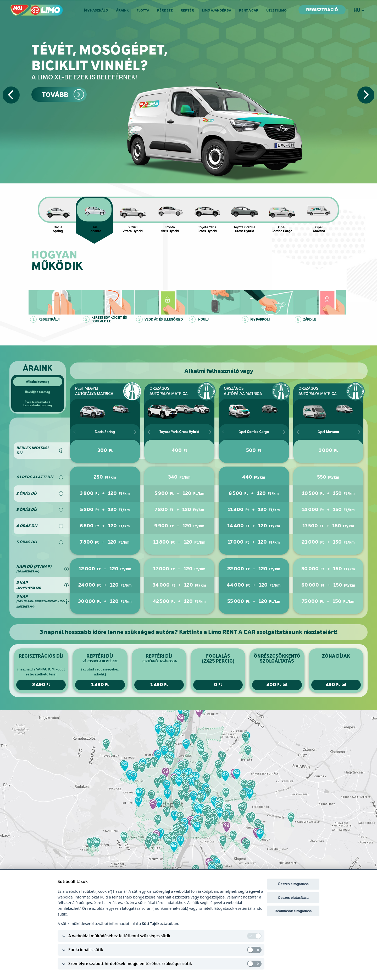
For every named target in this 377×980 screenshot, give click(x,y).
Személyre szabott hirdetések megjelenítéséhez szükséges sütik (130, 963)
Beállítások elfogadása (293, 911)
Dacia (58, 215)
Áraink (122, 10)
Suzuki (133, 215)
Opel (282, 215)
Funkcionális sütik (86, 950)
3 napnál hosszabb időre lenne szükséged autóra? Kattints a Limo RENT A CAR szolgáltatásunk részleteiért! (189, 632)
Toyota (170, 215)
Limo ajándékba (217, 10)
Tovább (55, 95)
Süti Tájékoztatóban (160, 924)
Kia (95, 215)
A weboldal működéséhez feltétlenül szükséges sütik (119, 936)
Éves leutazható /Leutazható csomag (38, 404)
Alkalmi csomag (38, 381)
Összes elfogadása (293, 884)
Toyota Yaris (207, 215)
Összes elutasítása (293, 898)
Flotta (143, 10)
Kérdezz (165, 10)
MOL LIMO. (20, 7)
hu (357, 10)
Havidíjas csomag (37, 392)
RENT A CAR (249, 10)
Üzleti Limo (276, 10)
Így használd (96, 10)
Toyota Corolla (245, 215)
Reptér (187, 10)
